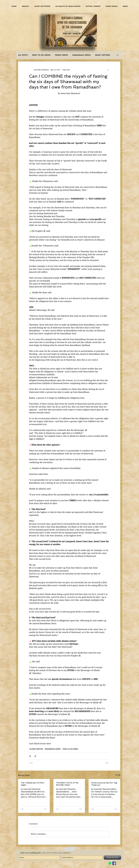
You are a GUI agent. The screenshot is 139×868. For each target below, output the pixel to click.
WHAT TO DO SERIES (41, 55)
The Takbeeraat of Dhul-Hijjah (33, 784)
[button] (25, 6)
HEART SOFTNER (102, 55)
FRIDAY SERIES (61, 55)
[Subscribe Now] (112, 858)
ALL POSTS (23, 55)
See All (118, 775)
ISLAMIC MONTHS (36, 749)
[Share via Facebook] (30, 756)
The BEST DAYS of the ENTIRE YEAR (67, 784)
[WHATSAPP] (110, 863)
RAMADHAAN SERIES (81, 55)
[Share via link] (35, 756)
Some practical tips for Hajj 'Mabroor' (104, 784)
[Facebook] (114, 863)
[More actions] (108, 70)
